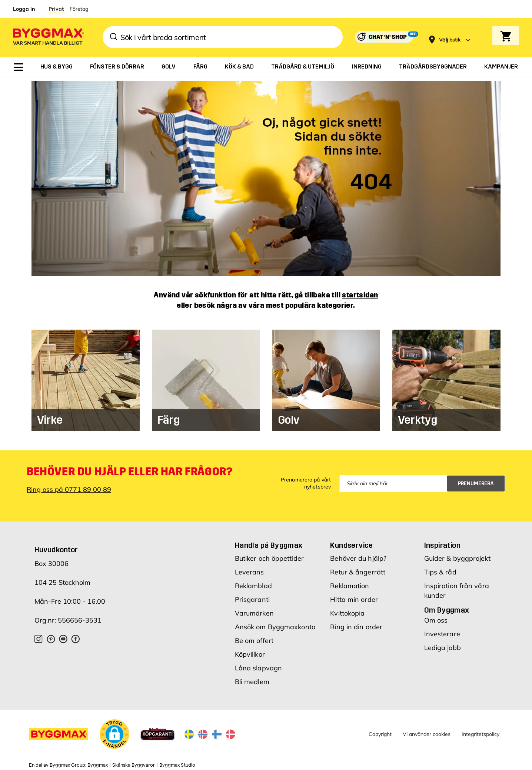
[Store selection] (449, 37)
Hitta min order (354, 596)
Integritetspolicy (481, 730)
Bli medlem (252, 678)
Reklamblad (253, 582)
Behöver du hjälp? (358, 555)
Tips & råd (440, 569)
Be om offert (254, 637)
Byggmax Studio (177, 761)
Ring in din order (356, 624)
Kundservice (351, 542)
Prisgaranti (252, 596)
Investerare (442, 631)
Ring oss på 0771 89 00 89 (69, 486)
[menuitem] (19, 67)
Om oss (436, 617)
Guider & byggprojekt (457, 555)
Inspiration (442, 542)
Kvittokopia (347, 610)
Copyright (380, 730)
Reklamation (350, 582)
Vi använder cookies (427, 730)
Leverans (250, 569)
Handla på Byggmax (269, 542)
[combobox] (223, 37)
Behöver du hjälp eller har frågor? (129, 468)
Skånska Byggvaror (134, 761)
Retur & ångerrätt (358, 569)
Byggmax (98, 761)
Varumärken (254, 610)
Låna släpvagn (258, 665)
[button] (114, 732)
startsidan (360, 291)
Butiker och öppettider (269, 555)
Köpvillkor (250, 651)
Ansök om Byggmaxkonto (275, 624)
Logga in (24, 9)
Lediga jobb (443, 644)
